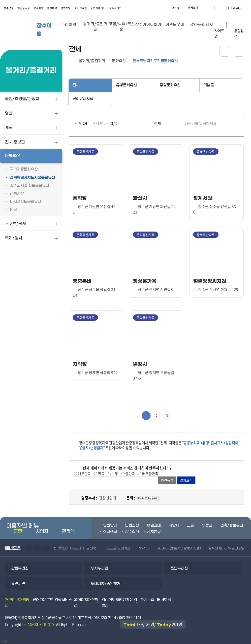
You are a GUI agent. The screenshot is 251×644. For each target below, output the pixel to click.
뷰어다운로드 (43, 600)
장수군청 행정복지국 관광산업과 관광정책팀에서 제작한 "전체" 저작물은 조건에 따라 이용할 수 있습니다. (158, 445)
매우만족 (84, 474)
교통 (190, 525)
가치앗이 (144, 548)
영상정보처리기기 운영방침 (119, 603)
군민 (18, 531)
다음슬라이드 (38, 548)
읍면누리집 (179, 568)
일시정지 (46, 548)
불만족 (130, 474)
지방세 (174, 525)
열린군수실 (24, 8)
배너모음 (164, 600)
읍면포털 (66, 8)
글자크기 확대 (203, 8)
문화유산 (119, 61)
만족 (101, 474)
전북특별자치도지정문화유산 (155, 61)
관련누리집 (20, 568)
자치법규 (154, 532)
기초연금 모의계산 (117, 548)
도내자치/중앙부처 (106, 584)
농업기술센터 (98, 8)
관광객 (68, 531)
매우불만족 (150, 474)
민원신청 (132, 525)
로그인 (175, 8)
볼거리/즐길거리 (92, 61)
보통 (114, 474)
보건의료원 (81, 8)
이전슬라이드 (30, 548)
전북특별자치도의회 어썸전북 (75, 548)
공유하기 (225, 51)
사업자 (42, 531)
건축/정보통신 (232, 525)
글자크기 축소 (209, 8)
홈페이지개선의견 (86, 603)
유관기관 (18, 584)
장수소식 (132, 532)
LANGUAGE (222, 8)
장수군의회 (115, 8)
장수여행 (38, 8)
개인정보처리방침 (17, 603)
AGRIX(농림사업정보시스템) (179, 548)
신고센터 (110, 532)
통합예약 (52, 8)
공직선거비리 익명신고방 (226, 548)
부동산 (207, 525)
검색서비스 (63, 600)
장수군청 (9, 8)
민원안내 (110, 525)
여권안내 (154, 525)
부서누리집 (99, 568)
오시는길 (147, 600)
